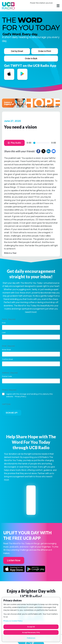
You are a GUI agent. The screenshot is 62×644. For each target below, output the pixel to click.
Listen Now (14, 560)
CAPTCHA (6, 404)
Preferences (31, 638)
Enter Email (6, 350)
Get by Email (17, 51)
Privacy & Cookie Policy (13, 621)
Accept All (31, 627)
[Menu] (58, 6)
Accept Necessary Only (31, 632)
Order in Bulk (31, 58)
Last (4, 333)
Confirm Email (7, 359)
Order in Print (45, 51)
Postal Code (7, 376)
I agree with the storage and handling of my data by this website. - (29, 395)
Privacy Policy (21, 396)
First (4, 323)
